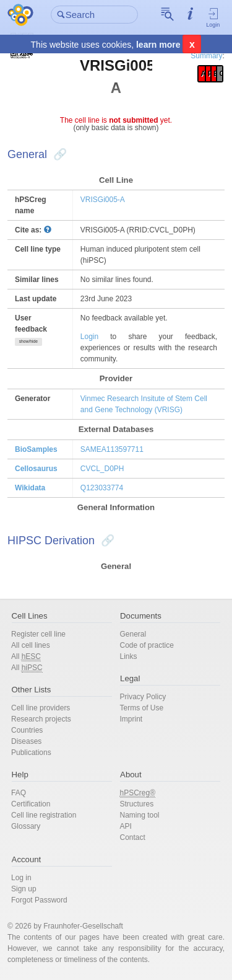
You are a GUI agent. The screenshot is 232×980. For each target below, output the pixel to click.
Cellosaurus (36, 469)
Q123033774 (102, 488)
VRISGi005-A (103, 200)
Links (129, 656)
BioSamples (36, 449)
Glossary (26, 826)
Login (213, 17)
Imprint (131, 719)
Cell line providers (41, 708)
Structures (137, 804)
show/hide (28, 341)
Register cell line (38, 634)
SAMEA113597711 (112, 449)
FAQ (19, 793)
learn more (158, 45)
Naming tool (140, 815)
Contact (133, 837)
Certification (31, 804)
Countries (27, 730)
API (126, 826)
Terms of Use (142, 708)
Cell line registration (44, 815)
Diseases (26, 741)
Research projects (41, 719)
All (26, 657)
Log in (21, 878)
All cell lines (31, 645)
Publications (31, 753)
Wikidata (30, 488)
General (133, 634)
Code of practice (147, 645)
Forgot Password (39, 900)
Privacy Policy (143, 697)
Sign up (24, 889)
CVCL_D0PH (102, 469)
